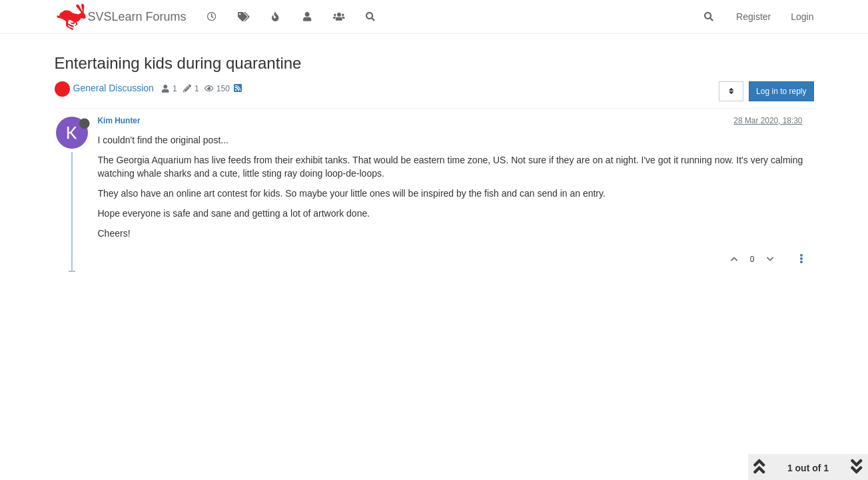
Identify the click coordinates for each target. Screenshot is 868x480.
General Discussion (114, 88)
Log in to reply (781, 91)
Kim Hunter (119, 121)
